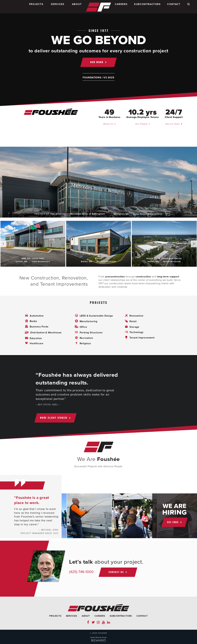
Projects (36, 7)
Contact (174, 7)
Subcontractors (147, 7)
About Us (108, 124)
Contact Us (116, 572)
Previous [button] (3, 244)
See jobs (173, 522)
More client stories (54, 418)
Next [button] (194, 244)
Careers (121, 7)
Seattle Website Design (98, 637)
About (77, 7)
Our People (141, 124)
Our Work (97, 62)
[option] (98, 182)
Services (58, 7)
